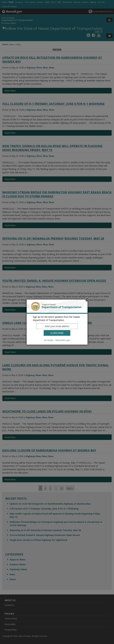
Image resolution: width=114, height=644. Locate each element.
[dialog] (57, 322)
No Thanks (49, 340)
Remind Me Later (63, 340)
